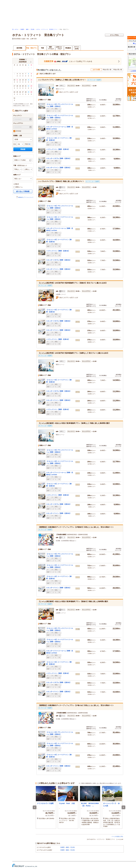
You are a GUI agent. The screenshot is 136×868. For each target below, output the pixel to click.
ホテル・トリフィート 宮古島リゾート (47, 29)
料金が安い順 (107, 70)
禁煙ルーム (18, 187)
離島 (27, 29)
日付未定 (17, 131)
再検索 (23, 149)
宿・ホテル (15, 29)
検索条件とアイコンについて (25, 197)
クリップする (114, 35)
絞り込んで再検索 (23, 191)
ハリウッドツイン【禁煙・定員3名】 (58, 149)
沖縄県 (22, 29)
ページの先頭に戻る (117, 836)
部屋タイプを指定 (20, 160)
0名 (29, 144)
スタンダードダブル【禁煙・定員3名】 (59, 158)
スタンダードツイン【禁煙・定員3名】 (59, 168)
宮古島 (32, 29)
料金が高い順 (118, 70)
